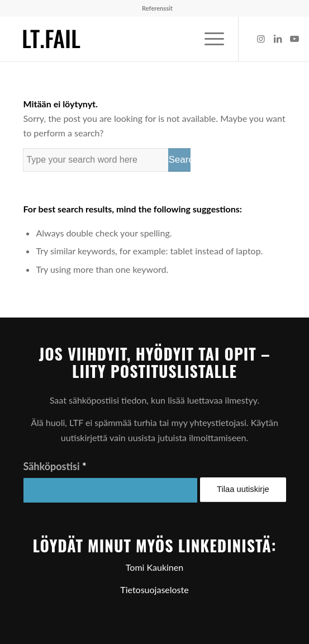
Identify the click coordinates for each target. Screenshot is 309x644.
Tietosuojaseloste (154, 589)
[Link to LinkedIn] (278, 39)
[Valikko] (209, 39)
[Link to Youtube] (294, 39)
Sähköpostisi (54, 466)
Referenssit (157, 8)
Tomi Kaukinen (154, 567)
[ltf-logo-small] (128, 39)
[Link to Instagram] (261, 39)
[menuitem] (157, 8)
